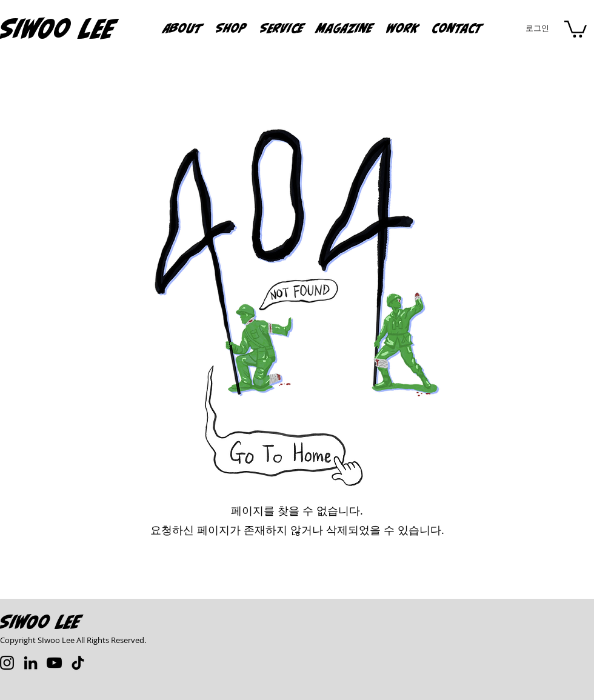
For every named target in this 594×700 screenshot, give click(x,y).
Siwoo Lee (40, 622)
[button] (403, 28)
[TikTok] (78, 663)
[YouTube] (54, 663)
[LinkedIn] (31, 663)
